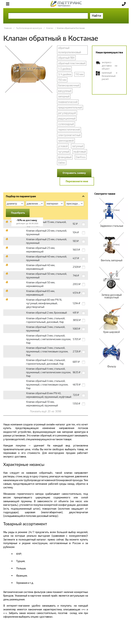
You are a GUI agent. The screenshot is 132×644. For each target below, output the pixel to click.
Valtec (62, 163)
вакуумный (65, 91)
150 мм (62, 80)
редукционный (67, 118)
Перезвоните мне (77, 181)
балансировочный (69, 85)
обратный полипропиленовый (70, 50)
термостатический (69, 129)
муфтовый (80, 152)
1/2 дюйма (64, 69)
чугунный (64, 152)
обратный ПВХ (66, 58)
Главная (8, 28)
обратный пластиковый (72, 63)
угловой (63, 146)
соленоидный (66, 124)
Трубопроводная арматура (29, 28)
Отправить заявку (74, 173)
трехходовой (66, 140)
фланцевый (65, 157)
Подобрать (18, 213)
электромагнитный (69, 135)
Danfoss (81, 157)
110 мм (79, 74)
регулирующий (67, 113)
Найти (97, 15)
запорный (64, 96)
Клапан (50, 28)
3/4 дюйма (65, 74)
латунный (78, 146)
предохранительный (70, 107)
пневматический (68, 102)
